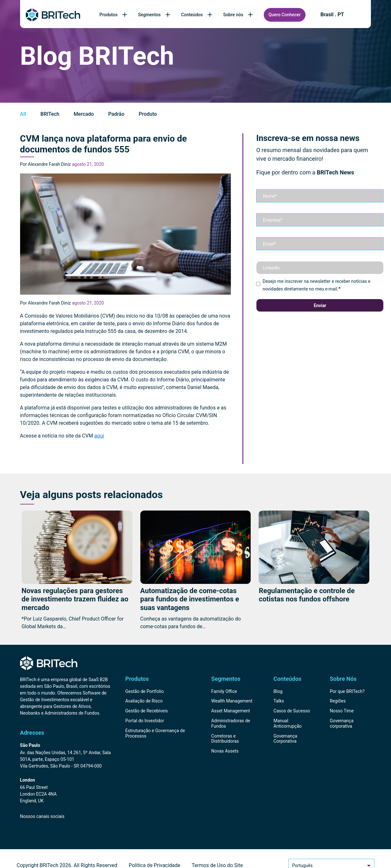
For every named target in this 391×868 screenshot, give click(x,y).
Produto (148, 114)
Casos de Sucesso (292, 711)
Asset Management (231, 711)
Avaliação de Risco (144, 701)
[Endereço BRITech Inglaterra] (66, 791)
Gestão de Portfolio (145, 691)
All (23, 114)
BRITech (50, 114)
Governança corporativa (342, 723)
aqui (99, 436)
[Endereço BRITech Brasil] (66, 756)
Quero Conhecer (285, 15)
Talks (279, 701)
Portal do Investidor (145, 721)
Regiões (338, 701)
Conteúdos (197, 15)
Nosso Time (342, 711)
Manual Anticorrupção (288, 723)
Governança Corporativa (285, 739)
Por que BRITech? (347, 691)
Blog (278, 691)
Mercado (84, 114)
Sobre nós (239, 15)
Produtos (114, 15)
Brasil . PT (332, 15)
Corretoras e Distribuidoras (225, 739)
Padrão (116, 114)
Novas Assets (225, 751)
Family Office (224, 691)
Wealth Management (232, 701)
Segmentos (155, 15)
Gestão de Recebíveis (147, 711)
